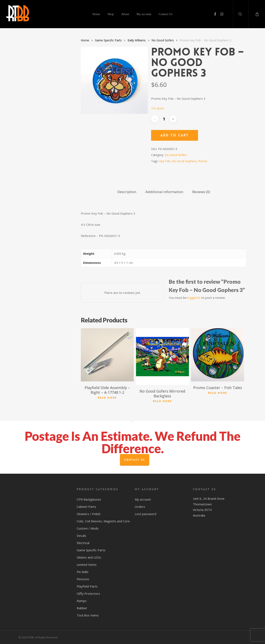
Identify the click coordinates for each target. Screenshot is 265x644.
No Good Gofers (163, 40)
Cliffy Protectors (88, 594)
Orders (140, 507)
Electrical (83, 543)
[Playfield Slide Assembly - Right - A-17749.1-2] (107, 355)
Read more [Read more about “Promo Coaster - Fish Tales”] (218, 393)
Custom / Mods (88, 528)
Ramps (82, 601)
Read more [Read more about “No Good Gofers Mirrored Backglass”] (162, 401)
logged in (194, 298)
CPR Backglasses (89, 499)
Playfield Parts (87, 586)
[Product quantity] (164, 119)
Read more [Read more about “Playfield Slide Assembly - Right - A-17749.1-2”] (107, 398)
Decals (81, 536)
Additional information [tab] (164, 192)
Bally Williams (137, 40)
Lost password (146, 514)
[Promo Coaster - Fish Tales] (217, 355)
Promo (203, 161)
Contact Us (135, 460)
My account (143, 499)
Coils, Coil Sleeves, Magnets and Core (103, 521)
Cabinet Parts (86, 507)
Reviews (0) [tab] (201, 192)
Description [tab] (127, 192)
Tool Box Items (88, 615)
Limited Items (87, 565)
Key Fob (165, 161)
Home (85, 40)
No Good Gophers (184, 161)
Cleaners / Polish (89, 514)
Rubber (82, 608)
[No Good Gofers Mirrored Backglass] (162, 356)
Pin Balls (83, 572)
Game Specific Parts (108, 40)
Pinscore (83, 579)
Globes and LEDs (89, 557)
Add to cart (175, 135)
